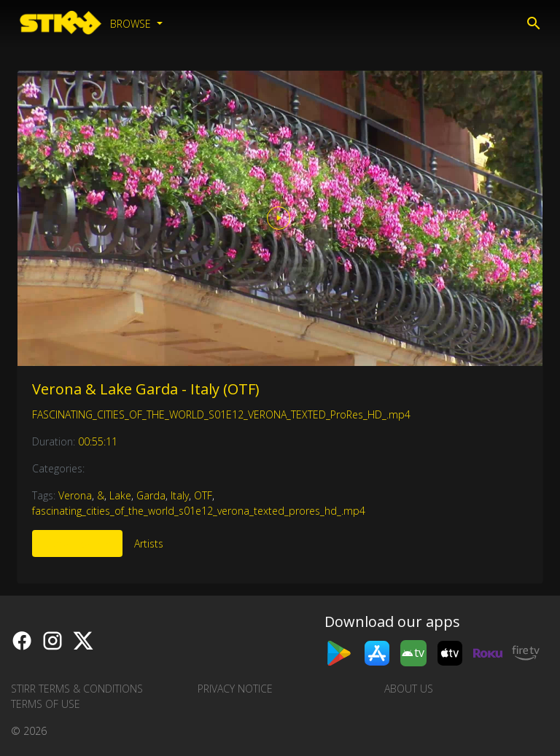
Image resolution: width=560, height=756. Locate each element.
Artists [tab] (149, 543)
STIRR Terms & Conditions (77, 689)
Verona (75, 495)
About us (409, 689)
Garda (151, 495)
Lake (120, 495)
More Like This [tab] (77, 543)
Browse (132, 24)
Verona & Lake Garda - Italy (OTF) (146, 389)
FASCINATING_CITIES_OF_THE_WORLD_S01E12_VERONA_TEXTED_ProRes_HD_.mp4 (221, 414)
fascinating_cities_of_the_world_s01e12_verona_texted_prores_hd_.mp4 (199, 511)
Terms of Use (46, 704)
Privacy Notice (235, 689)
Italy (180, 495)
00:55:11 (98, 441)
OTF (203, 495)
